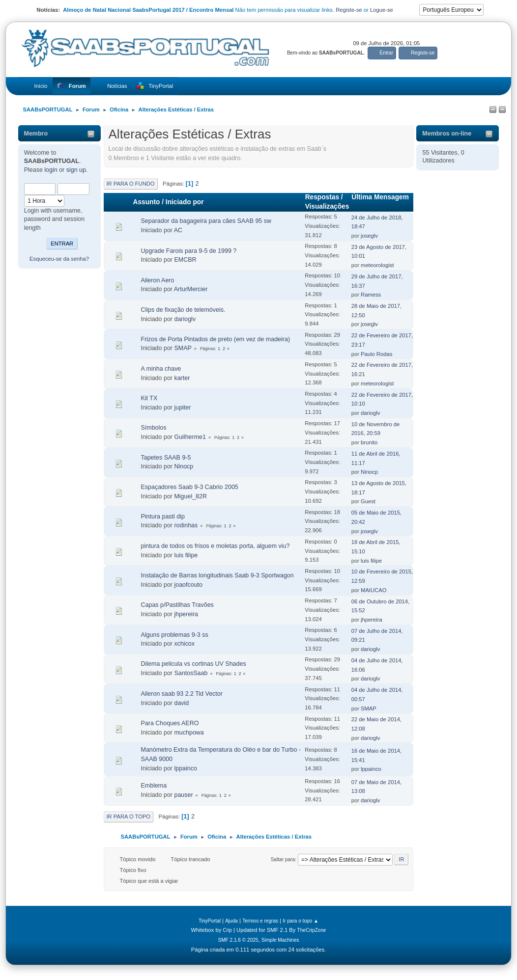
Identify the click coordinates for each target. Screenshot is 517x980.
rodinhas (186, 525)
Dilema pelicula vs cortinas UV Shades (194, 664)
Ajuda (231, 921)
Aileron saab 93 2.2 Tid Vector (182, 694)
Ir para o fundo (131, 184)
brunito (369, 442)
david (181, 703)
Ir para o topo (129, 817)
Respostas (322, 197)
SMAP (183, 348)
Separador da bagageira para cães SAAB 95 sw (206, 221)
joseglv (369, 236)
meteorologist (377, 265)
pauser (183, 795)
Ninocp (184, 466)
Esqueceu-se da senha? (59, 259)
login (51, 170)
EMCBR (185, 260)
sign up (76, 170)
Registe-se (349, 10)
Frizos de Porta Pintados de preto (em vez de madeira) (216, 339)
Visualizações (327, 206)
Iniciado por (185, 202)
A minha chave (161, 369)
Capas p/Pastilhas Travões (177, 605)
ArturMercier (191, 289)
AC (178, 230)
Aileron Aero (158, 280)
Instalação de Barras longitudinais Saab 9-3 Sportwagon (217, 575)
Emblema (154, 786)
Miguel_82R (190, 496)
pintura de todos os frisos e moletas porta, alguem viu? (215, 546)
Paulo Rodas (376, 354)
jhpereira (186, 614)
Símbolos (154, 428)
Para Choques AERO (170, 723)
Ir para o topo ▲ (301, 921)
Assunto (147, 202)
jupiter (182, 408)
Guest (368, 501)
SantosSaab (191, 673)
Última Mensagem (380, 202)
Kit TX (149, 398)
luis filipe (186, 555)
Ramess (371, 295)
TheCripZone (312, 930)
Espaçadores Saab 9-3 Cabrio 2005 (190, 487)
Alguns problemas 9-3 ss (175, 635)
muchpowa (189, 733)
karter (182, 378)
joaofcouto (188, 585)
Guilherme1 (190, 437)
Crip (227, 930)
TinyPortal (210, 921)
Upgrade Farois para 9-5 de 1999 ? (189, 251)
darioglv (185, 319)
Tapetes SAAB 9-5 (166, 458)
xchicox (184, 644)
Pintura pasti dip (163, 517)
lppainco (185, 768)
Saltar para (283, 859)
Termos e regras (260, 921)
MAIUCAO (373, 590)
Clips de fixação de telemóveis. (183, 310)
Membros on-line (447, 134)
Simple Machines (280, 940)
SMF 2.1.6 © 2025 (238, 940)
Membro (36, 134)
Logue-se (382, 10)
